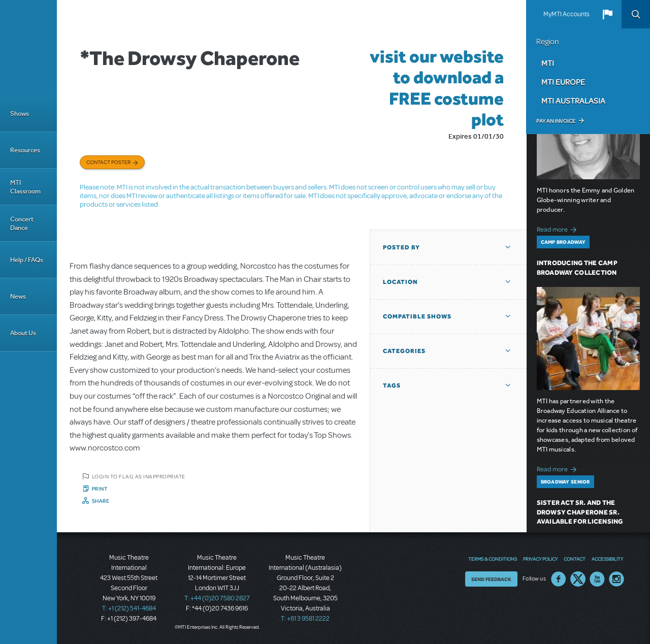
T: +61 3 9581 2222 (305, 619)
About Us (23, 333)
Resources (25, 150)
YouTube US (597, 579)
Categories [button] (404, 351)
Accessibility (607, 559)
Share (101, 501)
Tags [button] (392, 385)
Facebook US (559, 579)
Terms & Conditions (493, 559)
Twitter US (578, 579)
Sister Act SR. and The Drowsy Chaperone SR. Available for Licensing (580, 512)
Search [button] (636, 14)
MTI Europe (563, 82)
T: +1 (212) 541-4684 (129, 608)
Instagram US (616, 579)
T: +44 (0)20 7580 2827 (217, 598)
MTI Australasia (573, 101)
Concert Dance (22, 223)
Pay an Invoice (556, 121)
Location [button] (400, 282)
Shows (20, 114)
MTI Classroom (25, 187)
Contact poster (108, 162)
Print (100, 489)
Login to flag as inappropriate (139, 476)
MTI (548, 63)
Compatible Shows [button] (417, 316)
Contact (575, 559)
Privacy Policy (540, 559)
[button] (607, 14)
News (18, 296)
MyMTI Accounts (566, 14)
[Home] (28, 48)
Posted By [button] (401, 247)
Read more (558, 228)
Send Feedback (491, 579)
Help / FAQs (27, 260)
